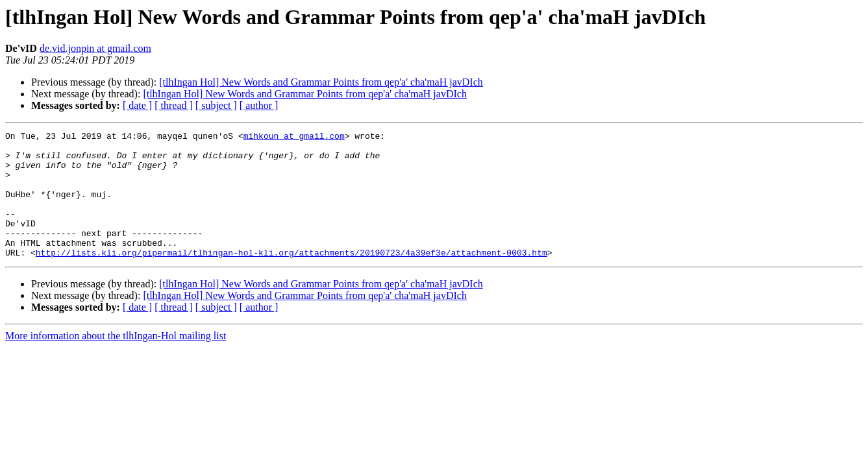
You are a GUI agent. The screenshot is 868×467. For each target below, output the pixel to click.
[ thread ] (174, 105)
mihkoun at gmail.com (294, 138)
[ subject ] (216, 105)
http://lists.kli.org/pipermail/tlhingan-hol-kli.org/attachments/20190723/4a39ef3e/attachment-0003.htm (291, 278)
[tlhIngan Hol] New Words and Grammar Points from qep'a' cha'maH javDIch (321, 82)
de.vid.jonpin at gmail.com (95, 48)
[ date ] (137, 105)
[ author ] (259, 105)
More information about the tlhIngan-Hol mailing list (116, 361)
